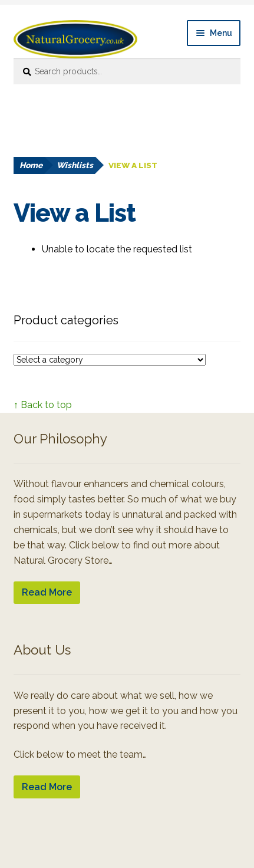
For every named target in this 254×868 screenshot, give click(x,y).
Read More (47, 592)
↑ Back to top (43, 405)
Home (31, 165)
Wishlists (75, 165)
